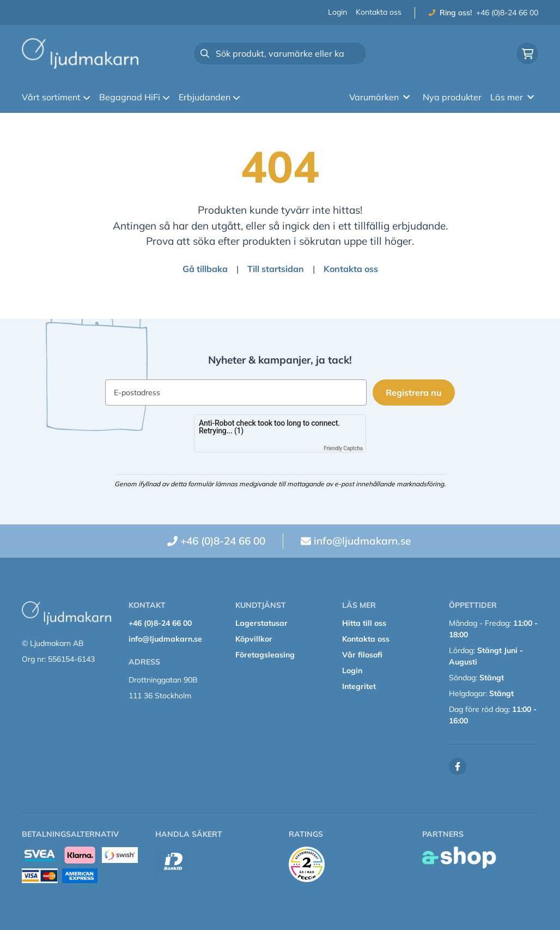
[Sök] (280, 53)
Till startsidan (276, 269)
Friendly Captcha (343, 448)
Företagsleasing (265, 655)
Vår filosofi (362, 655)
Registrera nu (415, 392)
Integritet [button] (359, 686)
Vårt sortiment (56, 97)
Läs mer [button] (512, 97)
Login (337, 12)
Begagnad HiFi (135, 97)
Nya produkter (452, 97)
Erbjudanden (209, 97)
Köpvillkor (254, 639)
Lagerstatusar (261, 623)
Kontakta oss (379, 12)
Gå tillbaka (205, 269)
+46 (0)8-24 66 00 (507, 13)
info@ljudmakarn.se (362, 541)
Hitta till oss (364, 623)
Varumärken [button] (379, 97)
